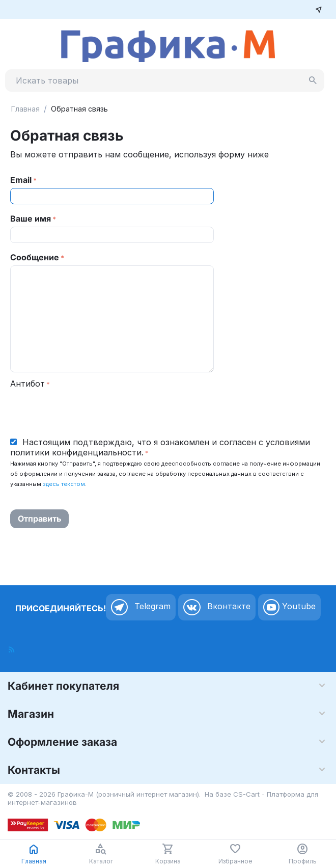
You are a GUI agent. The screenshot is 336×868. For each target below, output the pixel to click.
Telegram (141, 607)
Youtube (289, 607)
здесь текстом (64, 484)
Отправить (39, 519)
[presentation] (88, 411)
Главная (25, 109)
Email (21, 180)
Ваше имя (31, 219)
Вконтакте (217, 607)
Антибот (27, 384)
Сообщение (35, 257)
